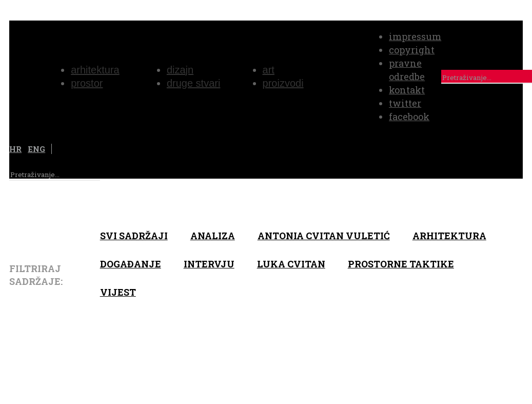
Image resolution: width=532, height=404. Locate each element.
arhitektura (449, 236)
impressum (415, 36)
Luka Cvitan (291, 264)
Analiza (213, 236)
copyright (412, 50)
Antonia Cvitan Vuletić (324, 236)
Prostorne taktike (401, 264)
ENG (36, 149)
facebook (409, 117)
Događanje (131, 264)
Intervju (209, 264)
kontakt (407, 90)
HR (15, 149)
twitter (405, 103)
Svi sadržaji (134, 236)
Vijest (118, 292)
